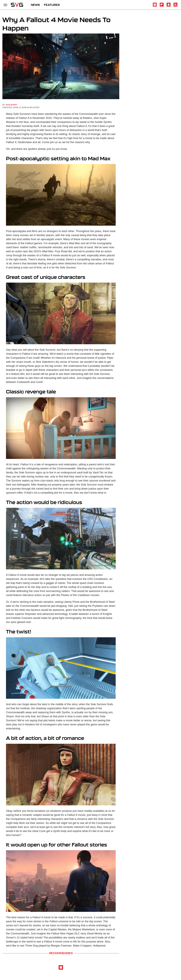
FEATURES (52, 5)
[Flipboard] (162, 6)
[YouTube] (155, 6)
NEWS (35, 5)
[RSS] (175, 6)
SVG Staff (12, 105)
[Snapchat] (169, 6)
